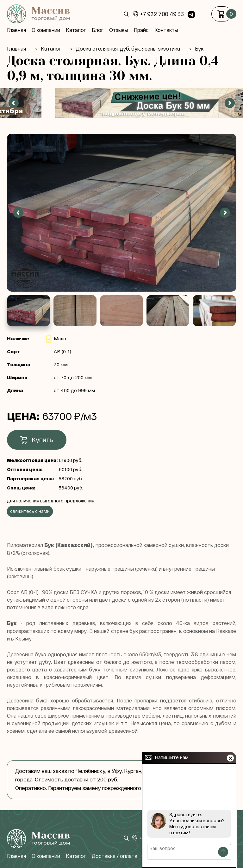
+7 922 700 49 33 (162, 14)
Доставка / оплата (115, 856)
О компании (46, 30)
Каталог (76, 30)
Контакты (166, 30)
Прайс (141, 30)
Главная (16, 30)
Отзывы (119, 30)
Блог (98, 30)
